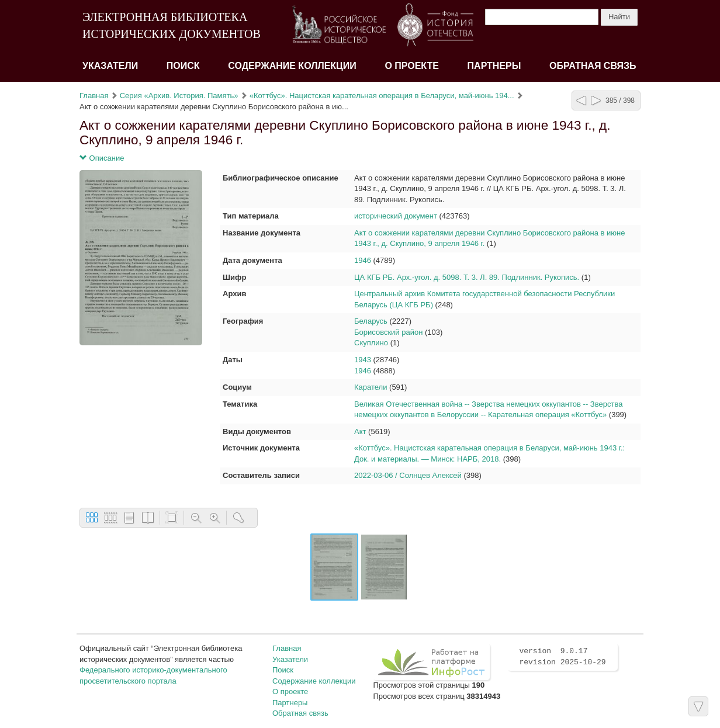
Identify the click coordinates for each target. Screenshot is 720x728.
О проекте (412, 66)
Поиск (183, 66)
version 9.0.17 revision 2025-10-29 (562, 657)
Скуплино (371, 343)
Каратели (371, 387)
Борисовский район (388, 332)
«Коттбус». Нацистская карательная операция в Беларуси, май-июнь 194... (382, 96)
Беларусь (371, 321)
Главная (94, 96)
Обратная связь (593, 66)
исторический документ (396, 216)
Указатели (110, 66)
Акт (360, 431)
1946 (363, 260)
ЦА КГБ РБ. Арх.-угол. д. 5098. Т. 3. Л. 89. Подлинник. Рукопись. (467, 277)
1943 (363, 360)
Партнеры (494, 66)
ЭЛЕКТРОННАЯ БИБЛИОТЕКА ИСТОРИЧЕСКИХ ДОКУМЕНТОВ (172, 25)
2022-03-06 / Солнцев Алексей (408, 475)
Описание (102, 158)
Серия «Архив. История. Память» (179, 96)
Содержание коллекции (292, 66)
